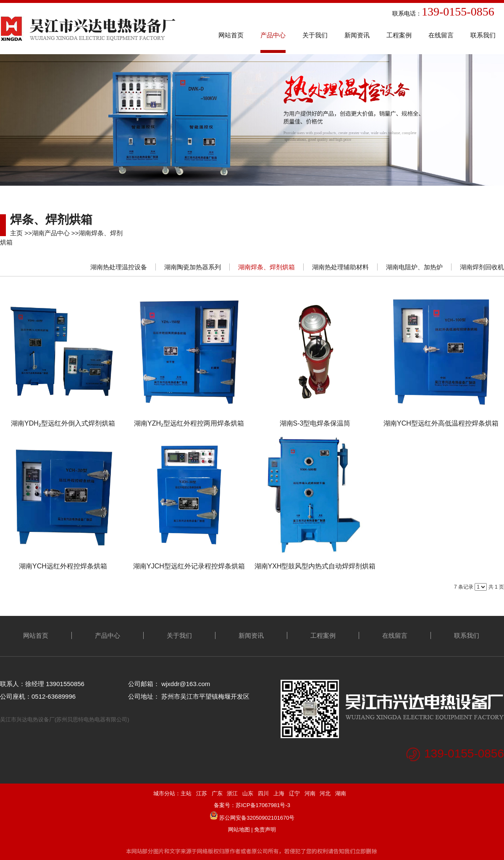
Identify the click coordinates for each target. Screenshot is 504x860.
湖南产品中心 (51, 233)
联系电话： (352, 13)
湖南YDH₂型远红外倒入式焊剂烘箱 (63, 423)
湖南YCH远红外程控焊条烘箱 (63, 566)
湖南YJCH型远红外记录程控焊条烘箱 (189, 566)
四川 (263, 793)
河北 (325, 793)
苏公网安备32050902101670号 (257, 818)
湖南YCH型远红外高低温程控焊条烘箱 (441, 423)
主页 (16, 233)
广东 (217, 793)
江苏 (202, 793)
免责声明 (265, 830)
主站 (186, 793)
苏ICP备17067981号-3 (263, 805)
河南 (310, 793)
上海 (279, 793)
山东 (248, 793)
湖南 (341, 793)
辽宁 (294, 793)
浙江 (232, 793)
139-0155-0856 (464, 753)
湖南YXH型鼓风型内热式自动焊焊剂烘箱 (315, 566)
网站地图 (239, 830)
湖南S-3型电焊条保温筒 (315, 423)
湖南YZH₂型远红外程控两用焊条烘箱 (189, 423)
